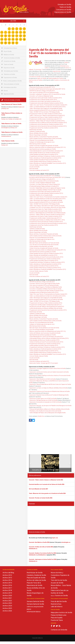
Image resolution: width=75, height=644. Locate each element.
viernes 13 (68, 68)
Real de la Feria (56, 604)
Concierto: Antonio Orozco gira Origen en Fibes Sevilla (45, 284)
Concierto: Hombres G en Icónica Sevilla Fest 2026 (43, 553)
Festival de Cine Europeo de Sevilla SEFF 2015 (42, 87)
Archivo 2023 (7, 603)
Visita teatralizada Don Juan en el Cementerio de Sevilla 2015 (46, 151)
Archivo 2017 (7, 588)
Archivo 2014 (7, 580)
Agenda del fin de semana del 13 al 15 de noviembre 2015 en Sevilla (50, 53)
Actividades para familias (10, 71)
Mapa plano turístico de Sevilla (61, 612)
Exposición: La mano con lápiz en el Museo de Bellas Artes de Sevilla (49, 388)
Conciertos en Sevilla (64, 10)
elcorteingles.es (5, 128)
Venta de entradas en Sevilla (11, 58)
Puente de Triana (57, 620)
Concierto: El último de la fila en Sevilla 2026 (41, 547)
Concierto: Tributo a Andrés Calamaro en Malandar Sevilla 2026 (46, 480)
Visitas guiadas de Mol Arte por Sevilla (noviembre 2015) (45, 161)
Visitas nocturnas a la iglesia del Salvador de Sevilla (44, 146)
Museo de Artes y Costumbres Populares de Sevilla (44, 137)
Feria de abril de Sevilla (59, 601)
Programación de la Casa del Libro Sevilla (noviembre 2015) (46, 124)
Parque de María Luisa (59, 615)
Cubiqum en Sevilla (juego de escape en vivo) (42, 142)
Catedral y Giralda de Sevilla (37, 131)
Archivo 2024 (7, 606)
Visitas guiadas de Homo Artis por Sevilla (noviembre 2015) (46, 253)
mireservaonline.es (6, 136)
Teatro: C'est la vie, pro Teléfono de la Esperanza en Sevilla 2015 (47, 115)
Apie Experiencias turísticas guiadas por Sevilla (43, 149)
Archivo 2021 (7, 598)
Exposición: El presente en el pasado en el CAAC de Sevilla (45, 402)
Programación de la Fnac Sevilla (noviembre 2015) (44, 128)
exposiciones (57, 71)
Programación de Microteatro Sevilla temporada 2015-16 (45, 119)
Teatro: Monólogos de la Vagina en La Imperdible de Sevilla (46, 108)
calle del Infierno (57, 607)
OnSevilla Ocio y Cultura (9, 48)
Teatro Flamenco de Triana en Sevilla (11, 104)
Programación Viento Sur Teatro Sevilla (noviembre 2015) (46, 114)
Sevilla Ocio (41, 416)
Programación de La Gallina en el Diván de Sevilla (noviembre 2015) (48, 123)
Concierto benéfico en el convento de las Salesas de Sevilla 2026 (47, 484)
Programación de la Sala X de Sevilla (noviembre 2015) (45, 101)
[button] (30, 463)
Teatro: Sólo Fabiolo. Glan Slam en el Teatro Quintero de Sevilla (47, 206)
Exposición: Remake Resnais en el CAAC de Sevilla (43, 400)
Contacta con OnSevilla (59, 630)
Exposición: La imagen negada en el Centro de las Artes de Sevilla (48, 368)
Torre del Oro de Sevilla (59, 580)
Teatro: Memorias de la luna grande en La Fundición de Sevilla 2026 (47, 493)
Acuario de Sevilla (34, 167)
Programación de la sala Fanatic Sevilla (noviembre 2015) (46, 98)
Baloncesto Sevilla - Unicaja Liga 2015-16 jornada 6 (44, 363)
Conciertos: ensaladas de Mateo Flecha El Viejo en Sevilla (45, 190)
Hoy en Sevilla (6, 51)
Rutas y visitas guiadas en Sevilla (11, 81)
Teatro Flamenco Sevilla (8, 141)
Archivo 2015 (7, 583)
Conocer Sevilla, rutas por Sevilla (39, 165)
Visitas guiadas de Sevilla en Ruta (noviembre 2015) (44, 160)
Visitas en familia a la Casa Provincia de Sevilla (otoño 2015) (46, 257)
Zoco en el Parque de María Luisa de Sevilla (41, 330)
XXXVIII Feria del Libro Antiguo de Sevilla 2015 (42, 91)
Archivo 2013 (7, 578)
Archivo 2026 (7, 611)
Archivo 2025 (7, 608)
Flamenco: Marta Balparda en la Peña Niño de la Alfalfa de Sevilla (47, 213)
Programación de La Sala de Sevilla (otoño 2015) (43, 100)
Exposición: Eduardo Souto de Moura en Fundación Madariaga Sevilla (49, 395)
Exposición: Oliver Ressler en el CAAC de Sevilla (43, 379)
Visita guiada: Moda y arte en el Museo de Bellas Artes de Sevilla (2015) (49, 338)
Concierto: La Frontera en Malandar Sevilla (41, 96)
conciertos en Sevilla (35, 77)
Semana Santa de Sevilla (35, 601)
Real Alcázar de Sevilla (36, 130)
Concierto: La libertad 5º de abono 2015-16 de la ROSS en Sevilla (47, 94)
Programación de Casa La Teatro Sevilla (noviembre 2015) (46, 117)
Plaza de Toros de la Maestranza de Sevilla (41, 140)
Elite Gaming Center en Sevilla (38, 144)
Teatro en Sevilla (65, 7)
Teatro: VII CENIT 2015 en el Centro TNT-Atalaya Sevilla (45, 112)
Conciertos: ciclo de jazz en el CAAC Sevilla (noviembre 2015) (46, 291)
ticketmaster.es (33, 549)
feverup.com (5, 109)
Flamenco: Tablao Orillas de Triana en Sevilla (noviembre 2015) (47, 121)
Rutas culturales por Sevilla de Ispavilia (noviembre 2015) (45, 158)
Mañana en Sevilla (8, 55)
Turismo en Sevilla (61, 595)
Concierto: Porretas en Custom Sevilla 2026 (41, 498)
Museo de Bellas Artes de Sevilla (38, 133)
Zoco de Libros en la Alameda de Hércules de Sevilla (44, 245)
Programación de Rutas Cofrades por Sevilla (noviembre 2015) (47, 156)
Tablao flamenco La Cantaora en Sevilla (12, 132)
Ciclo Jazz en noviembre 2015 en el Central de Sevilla (44, 93)
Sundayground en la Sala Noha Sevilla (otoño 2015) (44, 292)
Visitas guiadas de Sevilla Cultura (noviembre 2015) (44, 154)
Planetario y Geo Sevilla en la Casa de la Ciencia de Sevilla (45, 411)
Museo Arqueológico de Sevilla (38, 135)
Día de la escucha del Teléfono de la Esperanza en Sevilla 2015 (47, 307)
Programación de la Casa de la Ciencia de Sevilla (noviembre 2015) (48, 126)
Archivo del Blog (8, 573)
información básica (34, 612)
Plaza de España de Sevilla (36, 578)
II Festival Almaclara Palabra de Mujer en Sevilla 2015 (44, 186)
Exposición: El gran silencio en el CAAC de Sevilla (43, 398)
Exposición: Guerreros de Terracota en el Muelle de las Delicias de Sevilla (50, 391)
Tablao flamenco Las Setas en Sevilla (11, 124)
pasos (29, 609)
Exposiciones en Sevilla (63, 12)
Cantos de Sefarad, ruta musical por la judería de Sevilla (45, 333)
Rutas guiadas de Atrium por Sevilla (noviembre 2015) (45, 153)
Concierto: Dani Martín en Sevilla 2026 (45, 470)
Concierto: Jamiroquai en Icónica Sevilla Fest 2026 (43, 559)
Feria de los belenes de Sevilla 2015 (39, 170)
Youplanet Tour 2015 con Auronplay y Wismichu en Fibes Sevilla (47, 207)
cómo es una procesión (35, 607)
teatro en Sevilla (42, 78)
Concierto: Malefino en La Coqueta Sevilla (41, 195)
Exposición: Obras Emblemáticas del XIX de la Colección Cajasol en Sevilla (50, 384)
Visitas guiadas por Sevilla (56, 78)
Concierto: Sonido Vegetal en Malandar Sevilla (42, 183)
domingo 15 (40, 70)
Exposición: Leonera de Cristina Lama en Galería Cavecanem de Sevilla (49, 372)
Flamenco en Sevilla (8, 74)
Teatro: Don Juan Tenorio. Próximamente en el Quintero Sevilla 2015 (48, 105)
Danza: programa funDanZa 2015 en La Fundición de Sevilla (46, 110)
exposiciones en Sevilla (35, 80)
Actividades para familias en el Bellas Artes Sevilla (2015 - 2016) (47, 220)
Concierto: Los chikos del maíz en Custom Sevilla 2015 (45, 184)
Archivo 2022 (7, 601)
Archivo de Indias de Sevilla (36, 580)
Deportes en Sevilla (8, 68)
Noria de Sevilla (34, 169)
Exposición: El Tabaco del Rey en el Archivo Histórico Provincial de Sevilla (50, 376)
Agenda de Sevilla (8, 94)
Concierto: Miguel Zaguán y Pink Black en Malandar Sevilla (46, 287)
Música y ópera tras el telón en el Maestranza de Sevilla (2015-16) (48, 147)
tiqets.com (22, 107)
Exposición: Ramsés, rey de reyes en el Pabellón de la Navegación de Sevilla (50, 406)
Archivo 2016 (7, 585)
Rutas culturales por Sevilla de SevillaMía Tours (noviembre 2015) (48, 163)
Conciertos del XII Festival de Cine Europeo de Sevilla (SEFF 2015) (47, 89)
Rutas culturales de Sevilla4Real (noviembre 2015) (43, 255)
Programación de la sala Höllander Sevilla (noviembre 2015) (46, 103)
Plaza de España (57, 618)
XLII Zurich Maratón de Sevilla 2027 (38, 489)
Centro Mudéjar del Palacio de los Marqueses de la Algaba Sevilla (48, 413)
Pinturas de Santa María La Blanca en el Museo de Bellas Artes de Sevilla (49, 409)
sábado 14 (32, 70)
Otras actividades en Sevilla (10, 84)
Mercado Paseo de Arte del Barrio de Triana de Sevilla (44, 243)
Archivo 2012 (7, 575)
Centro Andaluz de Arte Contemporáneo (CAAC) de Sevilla (45, 138)
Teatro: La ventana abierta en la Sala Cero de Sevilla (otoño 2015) (48, 107)
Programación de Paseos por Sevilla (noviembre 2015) (45, 259)
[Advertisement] (51, 33)
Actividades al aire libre (9, 87)
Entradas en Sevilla (64, 4)
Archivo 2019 (7, 593)
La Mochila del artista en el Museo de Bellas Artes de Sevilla (46, 308)
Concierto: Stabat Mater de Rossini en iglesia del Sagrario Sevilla (47, 188)
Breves (5, 91)
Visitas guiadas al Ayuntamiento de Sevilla (41, 246)
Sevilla (66, 62)
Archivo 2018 (7, 590)
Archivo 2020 (7, 595)
